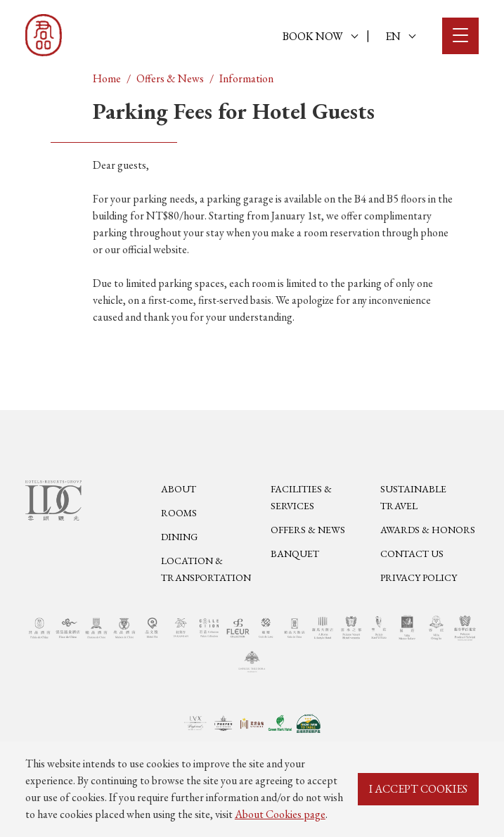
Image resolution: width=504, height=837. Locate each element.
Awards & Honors (428, 530)
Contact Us (412, 554)
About (179, 489)
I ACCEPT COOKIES (418, 789)
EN (400, 36)
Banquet (295, 554)
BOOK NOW (320, 36)
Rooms (179, 513)
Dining (179, 537)
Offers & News (170, 78)
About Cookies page (280, 814)
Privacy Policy (419, 577)
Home (107, 78)
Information (246, 78)
